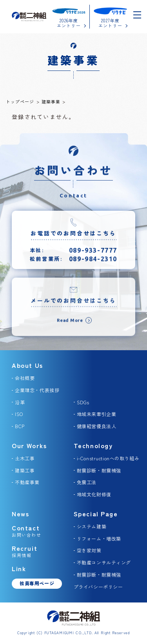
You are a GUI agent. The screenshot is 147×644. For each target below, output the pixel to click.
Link (19, 568)
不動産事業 (27, 482)
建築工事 (25, 470)
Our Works (29, 445)
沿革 (20, 402)
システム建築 (92, 526)
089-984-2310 (93, 261)
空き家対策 (89, 550)
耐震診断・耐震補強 (99, 470)
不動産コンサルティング (104, 562)
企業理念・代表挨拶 (37, 390)
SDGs (83, 402)
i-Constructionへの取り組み (108, 458)
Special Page (96, 514)
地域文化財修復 (94, 494)
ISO (19, 414)
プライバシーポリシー (98, 587)
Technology (93, 445)
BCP (20, 426)
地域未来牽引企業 (97, 414)
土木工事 (25, 458)
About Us (27, 365)
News (20, 514)
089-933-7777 (93, 252)
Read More (70, 324)
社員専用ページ (37, 583)
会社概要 (25, 378)
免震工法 (87, 482)
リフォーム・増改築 (99, 538)
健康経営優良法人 (97, 426)
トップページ (20, 101)
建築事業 (51, 101)
